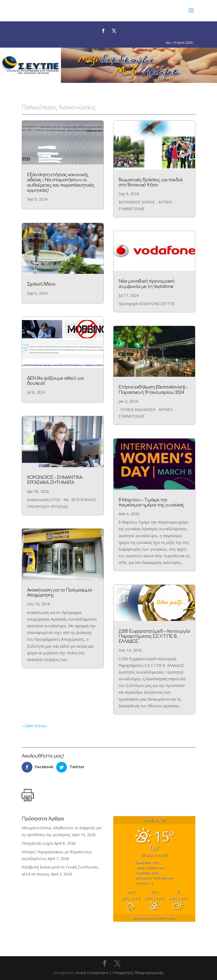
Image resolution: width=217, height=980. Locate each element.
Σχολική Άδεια (42, 287)
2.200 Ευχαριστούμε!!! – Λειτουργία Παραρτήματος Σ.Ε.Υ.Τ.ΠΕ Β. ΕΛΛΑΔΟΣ (155, 636)
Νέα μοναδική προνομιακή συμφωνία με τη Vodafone (146, 287)
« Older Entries (33, 727)
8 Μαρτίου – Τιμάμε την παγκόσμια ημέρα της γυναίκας (151, 502)
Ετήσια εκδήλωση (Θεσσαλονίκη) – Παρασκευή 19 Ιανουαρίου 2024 (153, 391)
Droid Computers (92, 973)
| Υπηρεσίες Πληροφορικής (136, 973)
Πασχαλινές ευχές (37, 843)
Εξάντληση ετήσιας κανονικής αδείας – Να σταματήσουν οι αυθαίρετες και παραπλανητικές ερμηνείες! (61, 190)
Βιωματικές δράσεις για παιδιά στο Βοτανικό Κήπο (150, 189)
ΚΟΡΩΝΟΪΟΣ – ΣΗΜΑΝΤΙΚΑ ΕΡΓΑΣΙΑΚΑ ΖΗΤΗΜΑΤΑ (54, 480)
